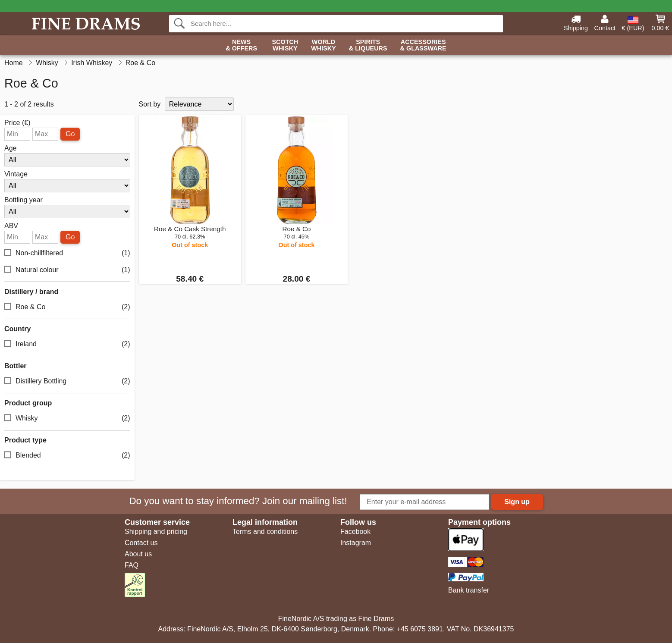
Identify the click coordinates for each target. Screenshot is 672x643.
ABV (11, 226)
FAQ (132, 565)
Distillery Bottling (67, 381)
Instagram (356, 543)
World (323, 45)
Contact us (141, 543)
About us (138, 554)
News (241, 45)
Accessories (423, 45)
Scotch (285, 45)
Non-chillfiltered (67, 253)
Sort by (150, 104)
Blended (67, 456)
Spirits (368, 45)
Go (70, 134)
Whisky (67, 419)
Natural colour (67, 270)
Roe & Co (67, 307)
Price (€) (17, 123)
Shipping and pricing (156, 532)
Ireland (67, 344)
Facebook (355, 532)
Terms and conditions (265, 532)
